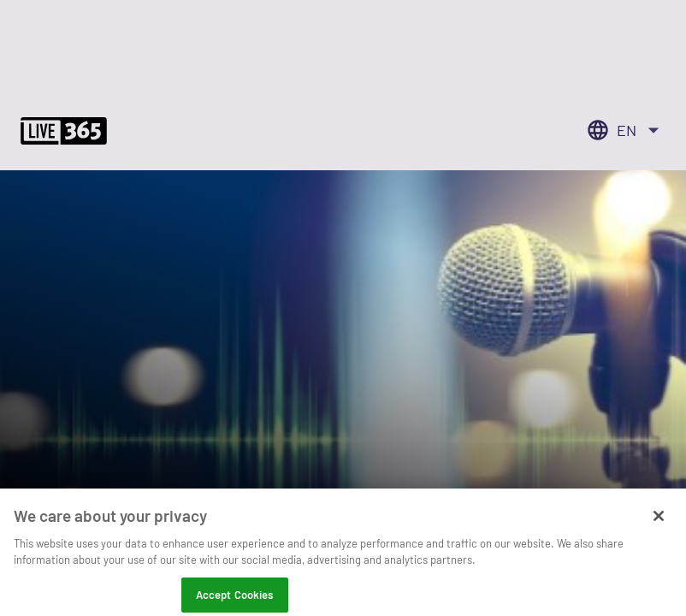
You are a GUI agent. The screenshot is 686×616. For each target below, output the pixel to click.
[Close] (659, 524)
